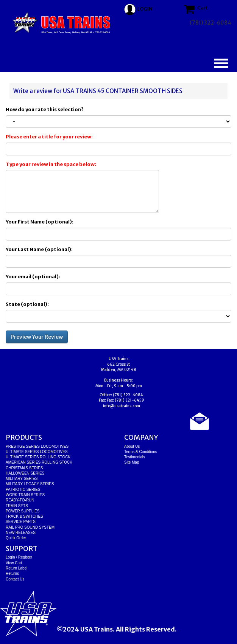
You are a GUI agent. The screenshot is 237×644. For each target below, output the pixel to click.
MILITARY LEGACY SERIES (30, 484)
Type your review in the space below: (51, 164)
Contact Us (15, 579)
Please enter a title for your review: (49, 137)
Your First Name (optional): (40, 222)
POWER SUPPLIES (23, 511)
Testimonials (135, 457)
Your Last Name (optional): (39, 249)
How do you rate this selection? (45, 109)
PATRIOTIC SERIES (23, 490)
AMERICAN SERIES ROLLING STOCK (39, 462)
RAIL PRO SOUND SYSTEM (30, 527)
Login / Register (19, 557)
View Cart (14, 563)
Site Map (132, 462)
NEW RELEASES (21, 533)
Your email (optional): (33, 277)
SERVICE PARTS (21, 522)
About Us (132, 446)
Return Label (16, 568)
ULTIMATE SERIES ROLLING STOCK (38, 457)
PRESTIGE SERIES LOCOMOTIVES (37, 446)
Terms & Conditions (141, 452)
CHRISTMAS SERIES (24, 468)
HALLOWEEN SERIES (25, 473)
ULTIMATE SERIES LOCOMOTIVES (37, 452)
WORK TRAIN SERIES (25, 495)
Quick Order (16, 538)
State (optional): (27, 304)
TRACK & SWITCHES (24, 516)
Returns (12, 573)
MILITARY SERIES (22, 479)
